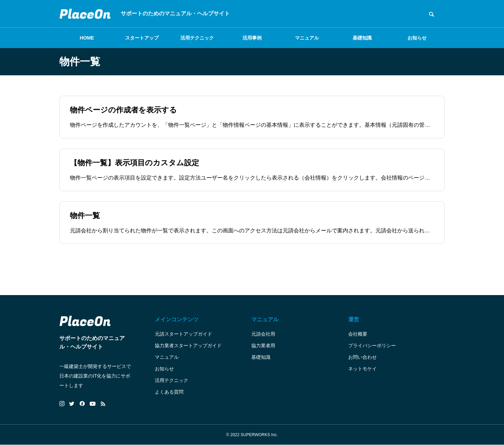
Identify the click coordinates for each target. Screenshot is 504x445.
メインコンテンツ (177, 319)
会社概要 (358, 334)
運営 (354, 319)
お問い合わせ (362, 357)
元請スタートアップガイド (183, 334)
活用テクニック (197, 38)
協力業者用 (263, 346)
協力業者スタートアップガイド (188, 346)
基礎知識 (362, 38)
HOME (87, 38)
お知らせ (417, 38)
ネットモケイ (362, 369)
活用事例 (252, 38)
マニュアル (307, 38)
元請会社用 (263, 334)
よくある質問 (169, 392)
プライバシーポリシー (372, 346)
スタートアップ (142, 38)
